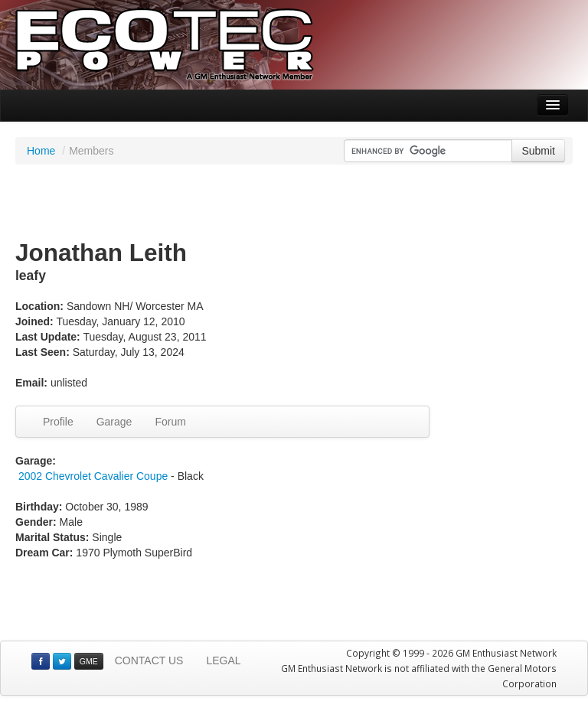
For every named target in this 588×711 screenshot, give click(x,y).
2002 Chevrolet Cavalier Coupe (93, 476)
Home (41, 151)
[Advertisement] (294, 203)
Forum (170, 422)
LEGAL (223, 660)
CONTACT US (149, 660)
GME (89, 661)
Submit (538, 151)
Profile (58, 422)
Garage (114, 422)
